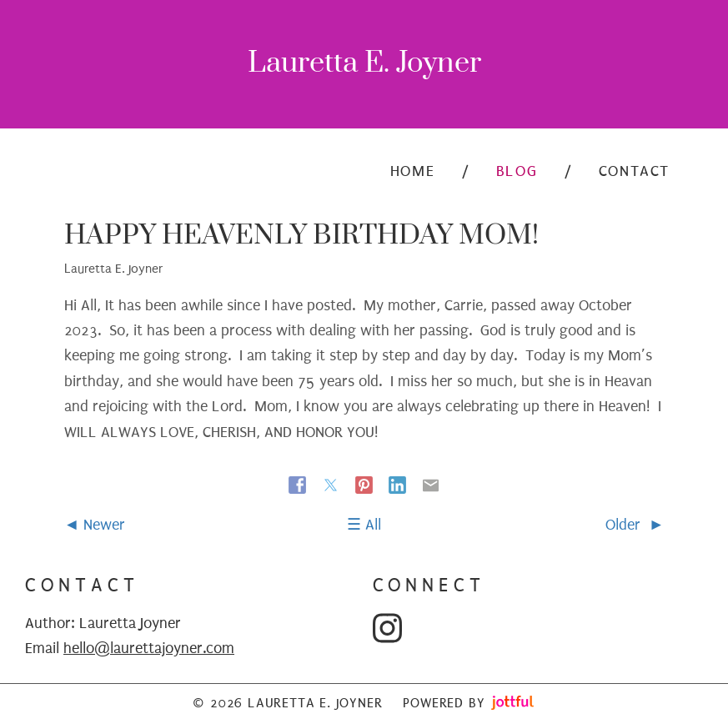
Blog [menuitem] (517, 171)
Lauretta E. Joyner (364, 64)
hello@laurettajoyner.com (149, 649)
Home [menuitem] (412, 171)
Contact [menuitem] (634, 171)
